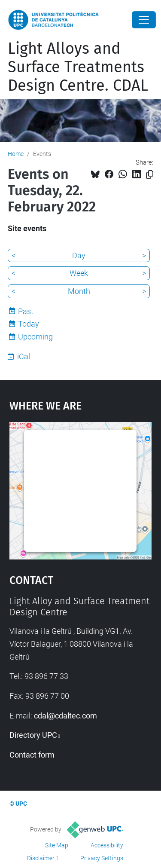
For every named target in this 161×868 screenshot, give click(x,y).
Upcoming (35, 337)
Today (29, 324)
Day (79, 255)
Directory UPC (33, 735)
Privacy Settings (102, 858)
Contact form (32, 755)
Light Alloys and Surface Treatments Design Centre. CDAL (78, 67)
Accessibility (107, 845)
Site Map (57, 845)
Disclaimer (41, 858)
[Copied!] (150, 175)
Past (26, 311)
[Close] (144, 20)
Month (79, 291)
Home (16, 154)
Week (79, 273)
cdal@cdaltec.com (65, 716)
